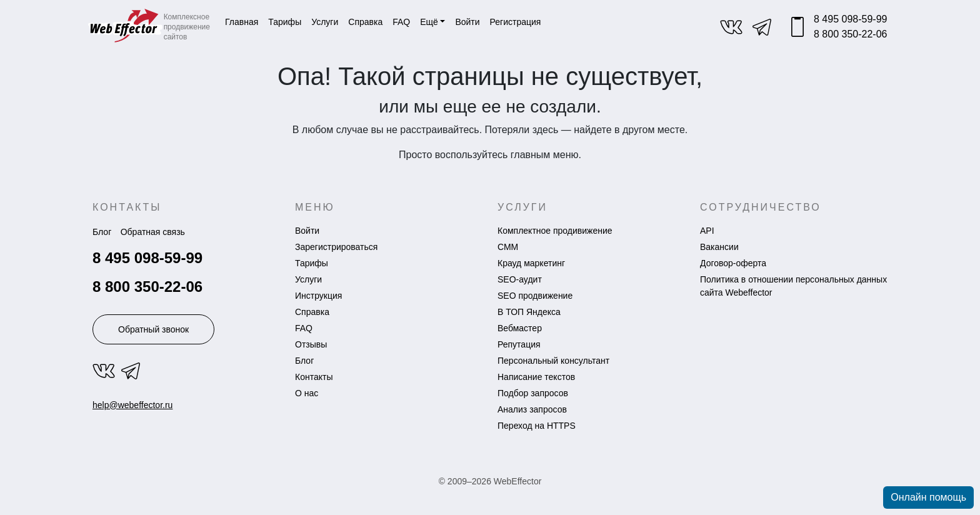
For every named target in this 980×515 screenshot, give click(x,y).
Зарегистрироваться (336, 247)
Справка (365, 22)
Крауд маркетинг (531, 263)
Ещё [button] (429, 22)
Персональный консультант (553, 361)
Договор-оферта (733, 263)
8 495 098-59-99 (850, 19)
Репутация (519, 344)
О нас (307, 393)
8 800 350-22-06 (850, 34)
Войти (307, 231)
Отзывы (311, 344)
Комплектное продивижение (555, 231)
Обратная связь (153, 232)
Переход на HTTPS (537, 426)
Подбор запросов (533, 393)
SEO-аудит (520, 279)
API (707, 231)
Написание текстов (536, 377)
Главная (242, 22)
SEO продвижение (535, 296)
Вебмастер (520, 328)
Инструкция (318, 296)
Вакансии (719, 247)
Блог (102, 232)
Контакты (314, 377)
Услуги (325, 22)
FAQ (401, 22)
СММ (508, 247)
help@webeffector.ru (132, 405)
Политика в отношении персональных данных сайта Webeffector (793, 286)
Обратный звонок (153, 329)
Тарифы (285, 22)
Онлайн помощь (928, 497)
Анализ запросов (532, 409)
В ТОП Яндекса (529, 312)
